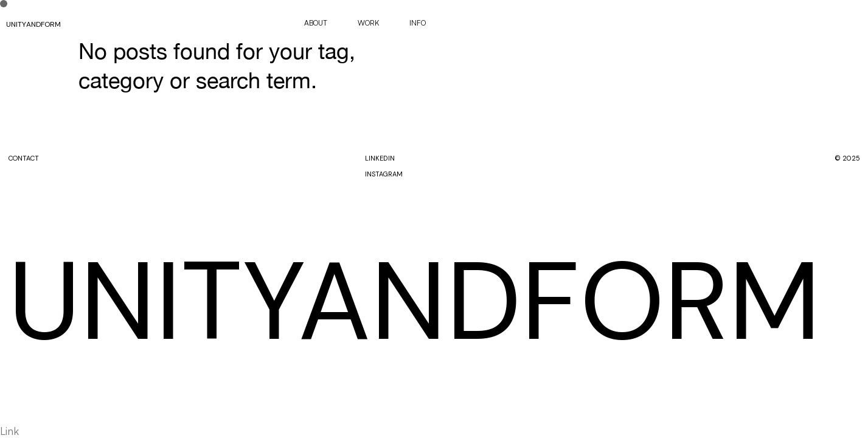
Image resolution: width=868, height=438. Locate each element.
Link (9, 431)
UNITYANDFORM (33, 24)
